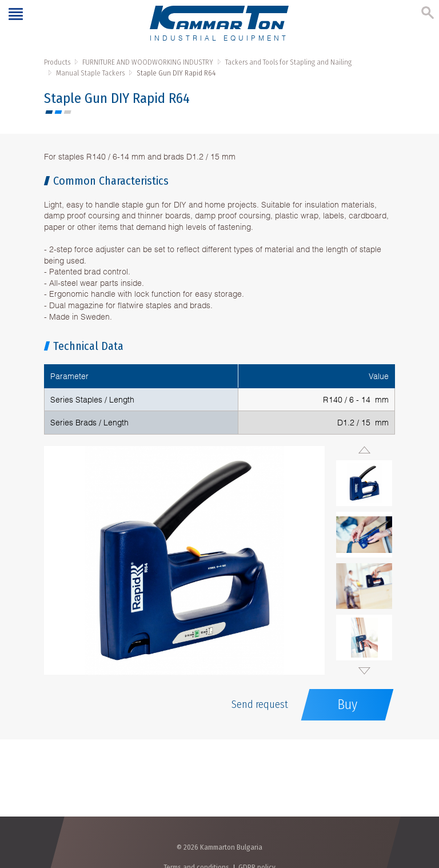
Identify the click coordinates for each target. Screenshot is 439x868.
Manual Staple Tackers (90, 73)
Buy (347, 704)
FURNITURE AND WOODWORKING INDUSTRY (148, 62)
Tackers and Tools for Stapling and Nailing (288, 62)
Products (57, 62)
